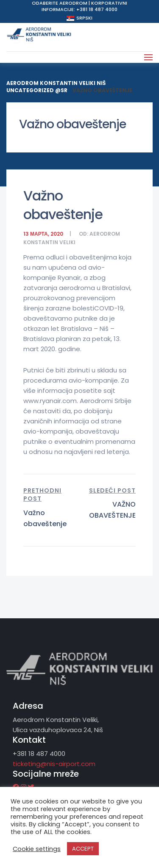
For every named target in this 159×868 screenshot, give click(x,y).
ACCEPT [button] (83, 849)
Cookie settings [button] (37, 849)
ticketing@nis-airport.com (54, 764)
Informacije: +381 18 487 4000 (79, 9)
